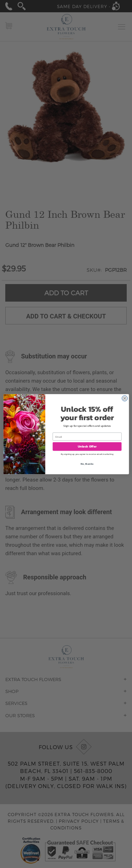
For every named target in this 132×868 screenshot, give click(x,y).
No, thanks (87, 463)
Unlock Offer (87, 446)
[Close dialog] (124, 398)
